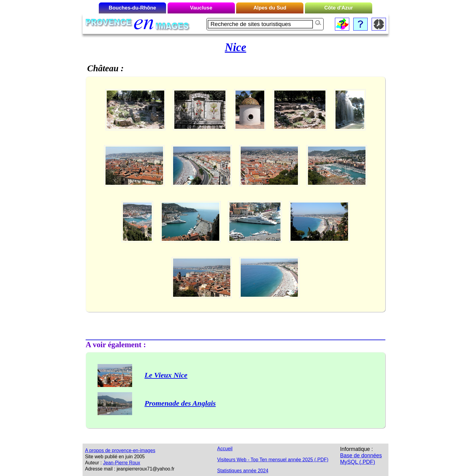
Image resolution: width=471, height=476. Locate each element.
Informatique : (356, 449)
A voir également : (116, 344)
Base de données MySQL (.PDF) (361, 459)
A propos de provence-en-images (120, 450)
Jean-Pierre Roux (122, 463)
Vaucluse (201, 8)
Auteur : (93, 463)
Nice (236, 47)
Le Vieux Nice (166, 375)
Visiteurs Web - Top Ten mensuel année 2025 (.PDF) (273, 460)
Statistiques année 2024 (243, 471)
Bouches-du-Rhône (133, 8)
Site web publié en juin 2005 (115, 457)
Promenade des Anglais (180, 403)
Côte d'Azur (339, 8)
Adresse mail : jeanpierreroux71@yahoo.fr (130, 469)
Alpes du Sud (270, 8)
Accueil (225, 449)
